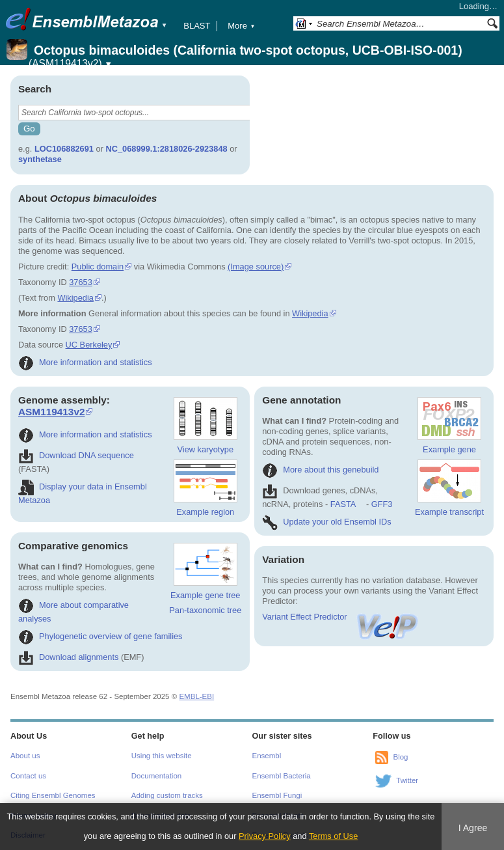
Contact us (28, 776)
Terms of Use (333, 836)
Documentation (156, 776)
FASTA (343, 504)
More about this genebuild (320, 470)
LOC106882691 (64, 149)
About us (25, 756)
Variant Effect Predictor (341, 617)
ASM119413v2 (51, 412)
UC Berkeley (89, 345)
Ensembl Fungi (277, 795)
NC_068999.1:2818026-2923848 (166, 149)
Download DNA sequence (76, 455)
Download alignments (68, 657)
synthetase (40, 159)
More (241, 26)
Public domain (98, 267)
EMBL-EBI (196, 696)
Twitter (407, 781)
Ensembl (267, 756)
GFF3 (381, 504)
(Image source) (256, 267)
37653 (81, 282)
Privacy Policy (265, 836)
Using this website (162, 756)
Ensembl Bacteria (282, 776)
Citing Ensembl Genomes (53, 795)
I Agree (473, 828)
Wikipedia (75, 298)
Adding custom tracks (167, 795)
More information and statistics (85, 362)
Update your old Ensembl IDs (326, 522)
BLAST (197, 26)
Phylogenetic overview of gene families (100, 636)
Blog (400, 758)
